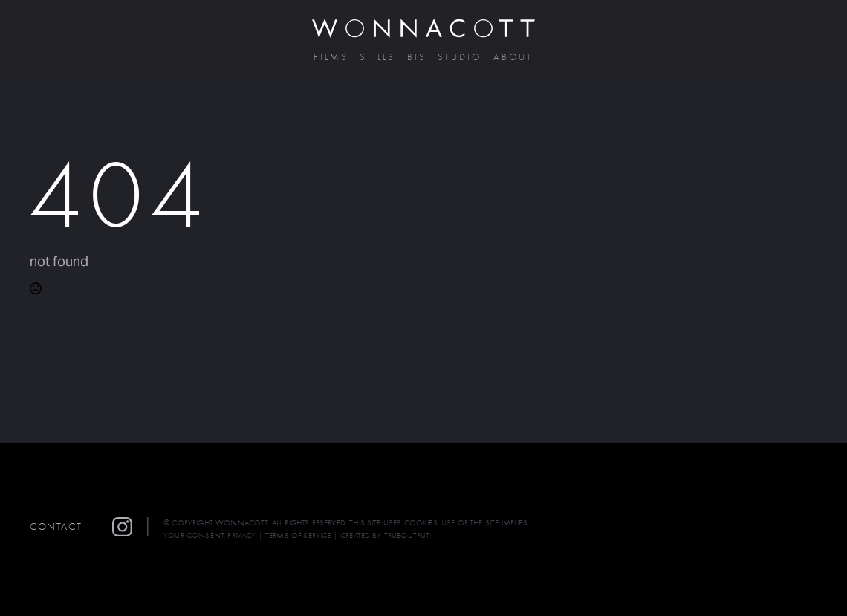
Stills (377, 58)
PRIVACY (241, 535)
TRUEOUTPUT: (408, 535)
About (513, 58)
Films (331, 58)
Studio (460, 58)
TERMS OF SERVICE (298, 535)
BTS (417, 58)
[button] (130, 527)
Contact (56, 526)
